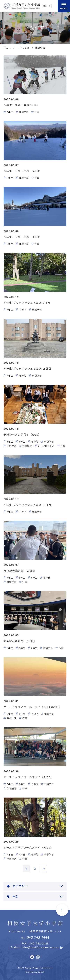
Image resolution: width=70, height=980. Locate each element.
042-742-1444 (38, 938)
